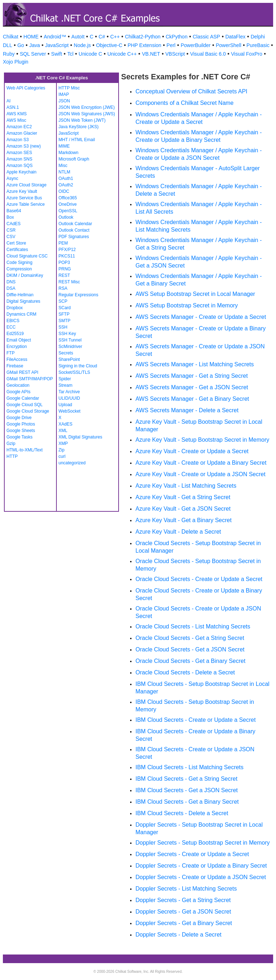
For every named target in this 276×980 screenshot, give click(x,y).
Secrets (66, 353)
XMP (63, 443)
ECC (11, 327)
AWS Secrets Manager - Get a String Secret (192, 376)
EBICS (13, 321)
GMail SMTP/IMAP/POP (30, 379)
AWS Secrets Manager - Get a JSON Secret (192, 387)
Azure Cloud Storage (26, 185)
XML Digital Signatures (80, 437)
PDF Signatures (74, 237)
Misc (63, 166)
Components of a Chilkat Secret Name (185, 103)
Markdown (68, 153)
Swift (56, 54)
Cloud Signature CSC (27, 256)
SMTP (65, 321)
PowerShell (229, 45)
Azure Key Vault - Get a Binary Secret (183, 520)
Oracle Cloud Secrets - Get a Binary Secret (190, 661)
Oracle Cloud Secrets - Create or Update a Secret (199, 579)
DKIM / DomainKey (25, 275)
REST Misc (69, 282)
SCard (65, 308)
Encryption (17, 347)
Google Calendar (23, 398)
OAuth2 (66, 185)
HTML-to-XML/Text (25, 450)
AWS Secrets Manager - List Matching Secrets (195, 364)
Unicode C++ (122, 54)
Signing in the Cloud (78, 366)
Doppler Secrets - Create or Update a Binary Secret (201, 866)
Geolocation (18, 385)
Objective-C (109, 45)
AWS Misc (16, 120)
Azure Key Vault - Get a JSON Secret (183, 509)
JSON (64, 101)
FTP (11, 353)
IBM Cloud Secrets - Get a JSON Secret (187, 790)
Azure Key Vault (22, 191)
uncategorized (72, 463)
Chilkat (11, 37)
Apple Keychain (21, 172)
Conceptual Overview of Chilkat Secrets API (191, 91)
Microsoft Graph (74, 159)
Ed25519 (15, 334)
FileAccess (17, 359)
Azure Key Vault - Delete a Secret (178, 532)
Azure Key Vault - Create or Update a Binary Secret (201, 463)
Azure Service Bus (24, 198)
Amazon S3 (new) (24, 146)
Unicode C (90, 54)
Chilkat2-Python (143, 37)
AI (8, 101)
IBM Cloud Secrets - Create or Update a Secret (195, 720)
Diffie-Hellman (20, 295)
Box (10, 217)
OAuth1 (66, 178)
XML (63, 431)
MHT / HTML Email (77, 140)
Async (12, 178)
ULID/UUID (69, 398)
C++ (115, 37)
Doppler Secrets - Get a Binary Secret (184, 923)
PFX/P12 (67, 250)
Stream (66, 385)
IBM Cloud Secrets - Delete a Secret (182, 813)
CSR (11, 230)
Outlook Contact (74, 230)
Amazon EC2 (19, 127)
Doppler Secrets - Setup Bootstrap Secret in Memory (203, 843)
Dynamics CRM (21, 314)
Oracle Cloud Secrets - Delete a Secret (185, 672)
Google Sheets (21, 431)
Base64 (14, 211)
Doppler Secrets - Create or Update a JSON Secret (201, 877)
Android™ (55, 37)
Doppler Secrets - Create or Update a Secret (192, 854)
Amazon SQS (20, 166)
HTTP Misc (69, 88)
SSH (63, 327)
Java (34, 45)
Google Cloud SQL (25, 405)
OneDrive (68, 204)
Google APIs (19, 392)
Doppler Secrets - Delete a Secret (178, 935)
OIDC (64, 191)
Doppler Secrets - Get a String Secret (183, 900)
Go (21, 45)
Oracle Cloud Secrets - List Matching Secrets (193, 626)
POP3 (64, 263)
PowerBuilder (196, 45)
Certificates (17, 250)
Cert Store (16, 243)
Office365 (68, 198)
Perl (171, 45)
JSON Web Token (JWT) (82, 120)
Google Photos (21, 424)
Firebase (15, 366)
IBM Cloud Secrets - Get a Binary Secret (187, 802)
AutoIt (78, 37)
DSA (11, 288)
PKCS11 (67, 256)
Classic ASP (206, 37)
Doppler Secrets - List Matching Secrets (186, 889)
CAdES (13, 224)
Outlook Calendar (75, 224)
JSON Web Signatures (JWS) (87, 114)
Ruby (9, 54)
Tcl (70, 54)
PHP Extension (144, 45)
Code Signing (19, 263)
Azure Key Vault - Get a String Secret (183, 497)
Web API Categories (26, 88)
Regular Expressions (79, 295)
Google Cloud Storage (28, 411)
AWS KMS (17, 114)
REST (64, 275)
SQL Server (33, 54)
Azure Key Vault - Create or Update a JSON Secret (201, 474)
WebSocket (70, 411)
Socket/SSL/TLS (74, 372)
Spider (65, 379)
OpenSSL (68, 211)
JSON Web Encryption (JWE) (87, 107)
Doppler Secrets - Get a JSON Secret (183, 912)
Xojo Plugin (16, 62)
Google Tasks (20, 437)
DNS (11, 282)
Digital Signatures (23, 301)
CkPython (177, 37)
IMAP (64, 94)
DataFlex (235, 37)
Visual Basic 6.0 (208, 54)
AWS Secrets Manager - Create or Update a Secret (201, 317)
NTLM (65, 172)
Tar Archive (69, 392)
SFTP (64, 314)
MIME (64, 146)
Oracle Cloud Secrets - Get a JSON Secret (190, 649)
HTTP (12, 456)
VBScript (175, 54)
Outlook (66, 217)
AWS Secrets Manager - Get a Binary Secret (192, 399)
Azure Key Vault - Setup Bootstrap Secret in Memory (202, 440)
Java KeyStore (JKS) (79, 127)
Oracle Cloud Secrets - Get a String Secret (190, 638)
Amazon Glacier (22, 133)
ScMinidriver (70, 347)
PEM (63, 243)
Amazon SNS (19, 159)
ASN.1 (13, 107)
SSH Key (67, 334)
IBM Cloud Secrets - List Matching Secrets (190, 767)
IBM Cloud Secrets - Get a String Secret (187, 779)
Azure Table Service (26, 204)
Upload (65, 405)
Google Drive (19, 418)
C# (102, 37)
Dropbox (15, 308)
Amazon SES (19, 153)
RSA (63, 288)
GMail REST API (22, 372)
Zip (62, 450)
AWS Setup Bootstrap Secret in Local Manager (195, 294)
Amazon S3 (18, 140)
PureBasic (258, 45)
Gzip (11, 443)
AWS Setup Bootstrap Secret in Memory (187, 305)
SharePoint (69, 359)
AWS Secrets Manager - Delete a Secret (187, 410)
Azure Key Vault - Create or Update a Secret (192, 451)
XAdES (66, 424)
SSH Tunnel (70, 340)
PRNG (65, 269)
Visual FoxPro (247, 54)
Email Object (19, 340)
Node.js (82, 45)
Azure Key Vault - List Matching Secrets (186, 486)
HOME (31, 37)
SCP (63, 301)
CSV (11, 237)
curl (62, 456)
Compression (19, 269)
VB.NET (151, 54)
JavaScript (57, 45)
